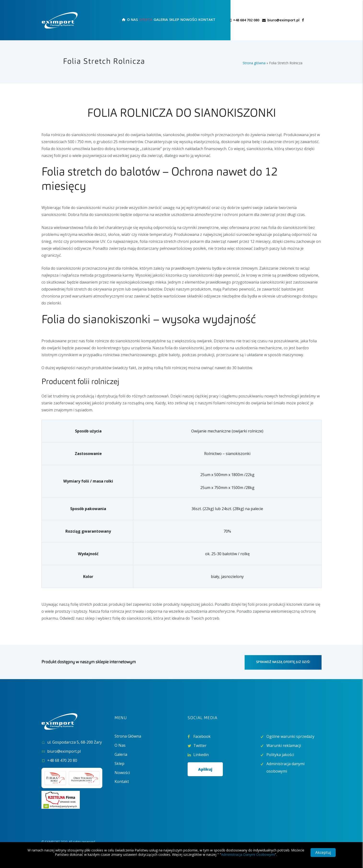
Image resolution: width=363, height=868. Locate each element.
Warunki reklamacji (284, 746)
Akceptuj (323, 852)
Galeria (121, 754)
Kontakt (122, 781)
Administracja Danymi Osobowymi (248, 854)
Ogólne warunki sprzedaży (290, 736)
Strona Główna (128, 736)
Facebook (202, 736)
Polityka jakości (280, 755)
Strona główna (254, 63)
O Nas (120, 745)
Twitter (200, 746)
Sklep (119, 763)
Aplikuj (205, 769)
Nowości (122, 773)
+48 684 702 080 (246, 20)
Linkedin (201, 755)
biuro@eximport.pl (283, 20)
